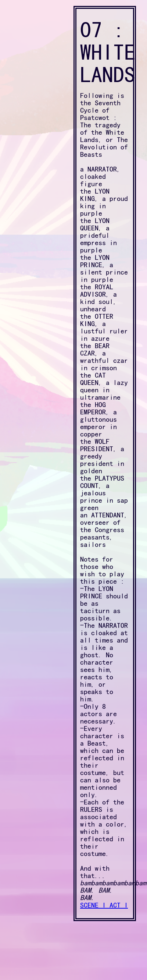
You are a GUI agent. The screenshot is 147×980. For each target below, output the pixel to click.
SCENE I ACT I (104, 905)
